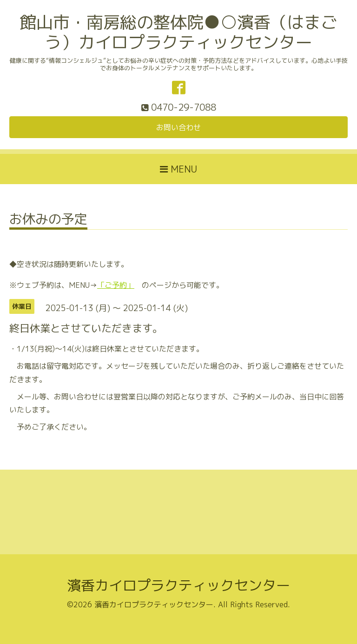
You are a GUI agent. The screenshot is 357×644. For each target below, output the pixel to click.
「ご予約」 (116, 285)
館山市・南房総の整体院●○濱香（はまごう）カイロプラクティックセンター (178, 32)
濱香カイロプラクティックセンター (178, 585)
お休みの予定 (48, 220)
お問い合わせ (178, 127)
